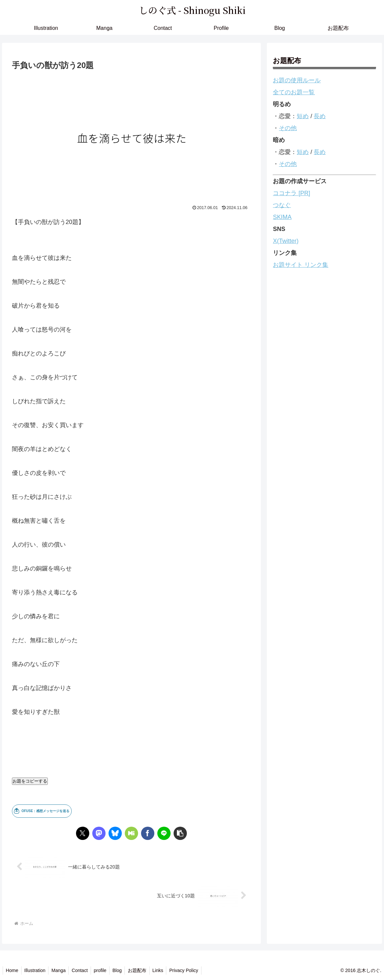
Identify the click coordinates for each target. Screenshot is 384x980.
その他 (288, 128)
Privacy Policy (192, 970)
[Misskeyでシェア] (131, 833)
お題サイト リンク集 (301, 265)
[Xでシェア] (83, 833)
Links (165, 970)
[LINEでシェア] (164, 833)
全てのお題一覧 (294, 92)
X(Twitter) (286, 241)
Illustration (36, 970)
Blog (122, 970)
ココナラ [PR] (291, 193)
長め (320, 116)
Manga (61, 970)
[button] (180, 833)
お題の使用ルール (297, 80)
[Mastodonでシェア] (99, 833)
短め (303, 116)
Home (12, 970)
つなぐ (282, 205)
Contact (83, 970)
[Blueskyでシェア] (115, 833)
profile (104, 970)
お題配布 (143, 970)
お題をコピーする (30, 781)
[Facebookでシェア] (148, 833)
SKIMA (282, 217)
